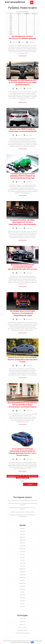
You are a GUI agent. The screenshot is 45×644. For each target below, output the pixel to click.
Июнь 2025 (22, 557)
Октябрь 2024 (22, 575)
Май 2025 (22, 560)
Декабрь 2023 (22, 583)
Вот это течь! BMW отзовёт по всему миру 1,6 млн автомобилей (22, 130)
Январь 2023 (22, 598)
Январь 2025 (22, 566)
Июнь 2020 (22, 601)
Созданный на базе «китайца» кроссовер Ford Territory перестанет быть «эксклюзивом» (22, 222)
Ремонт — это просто (22, 627)
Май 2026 (22, 528)
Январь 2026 (22, 537)
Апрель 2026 (22, 531)
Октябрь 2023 (22, 589)
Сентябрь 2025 (22, 549)
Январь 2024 (22, 580)
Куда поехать (23, 621)
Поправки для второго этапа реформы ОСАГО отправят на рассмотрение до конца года (22, 176)
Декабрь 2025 (22, 540)
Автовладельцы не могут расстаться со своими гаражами (22, 37)
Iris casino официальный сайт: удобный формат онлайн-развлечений (23, 500)
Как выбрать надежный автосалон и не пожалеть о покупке (22, 512)
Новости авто (22, 624)
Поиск (22, 481)
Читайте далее (22, 56)
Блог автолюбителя (15, 2)
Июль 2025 (22, 554)
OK (32, 642)
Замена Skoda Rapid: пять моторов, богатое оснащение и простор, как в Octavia (23, 359)
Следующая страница (22, 478)
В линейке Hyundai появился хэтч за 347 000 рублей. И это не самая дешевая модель (22, 82)
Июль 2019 (22, 606)
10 (37, 476)
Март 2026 (22, 534)
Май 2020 (22, 604)
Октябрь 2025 (22, 546)
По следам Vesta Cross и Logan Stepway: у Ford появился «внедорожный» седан (22, 313)
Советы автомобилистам (22, 630)
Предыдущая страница (14, 476)
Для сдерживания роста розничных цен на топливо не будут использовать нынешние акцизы (22, 405)
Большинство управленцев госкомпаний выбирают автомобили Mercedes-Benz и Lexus (23, 267)
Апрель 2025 (22, 563)
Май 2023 (22, 592)
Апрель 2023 (22, 595)
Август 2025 (22, 552)
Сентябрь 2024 (22, 578)
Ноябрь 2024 (22, 572)
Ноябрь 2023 (22, 586)
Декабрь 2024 (22, 569)
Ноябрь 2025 (22, 543)
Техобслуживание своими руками (22, 633)
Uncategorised (23, 619)
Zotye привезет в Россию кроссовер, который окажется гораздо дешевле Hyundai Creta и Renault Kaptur (23, 452)
